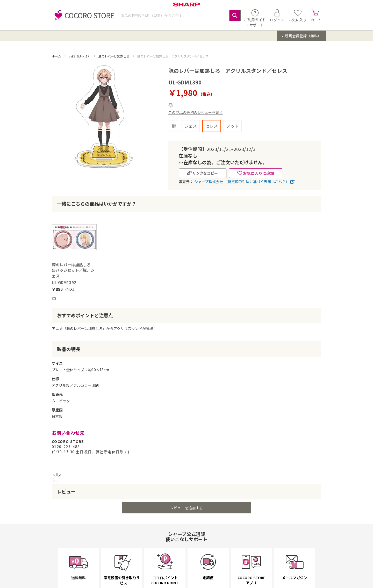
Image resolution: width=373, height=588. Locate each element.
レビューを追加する (187, 508)
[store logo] (83, 18)
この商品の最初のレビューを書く (196, 112)
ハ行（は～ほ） (80, 56)
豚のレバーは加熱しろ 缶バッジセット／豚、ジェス (73, 270)
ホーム (57, 56)
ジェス (191, 126)
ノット (233, 126)
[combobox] (179, 16)
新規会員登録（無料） (303, 36)
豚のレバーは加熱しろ (114, 56)
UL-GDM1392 (64, 282)
